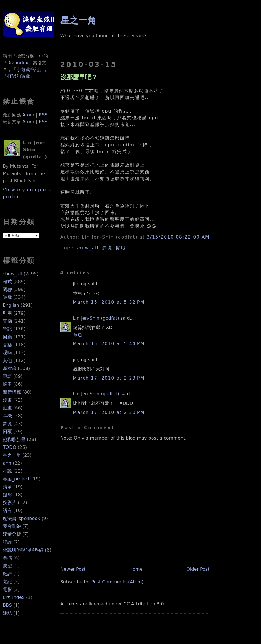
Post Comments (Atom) (118, 582)
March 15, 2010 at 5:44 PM (109, 344)
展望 (7, 566)
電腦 (7, 321)
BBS (7, 605)
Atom (28, 115)
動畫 (7, 408)
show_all (12, 274)
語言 (7, 510)
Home (136, 569)
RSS (43, 115)
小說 (7, 471)
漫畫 (7, 400)
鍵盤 (7, 495)
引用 (7, 313)
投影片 (10, 503)
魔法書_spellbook (21, 518)
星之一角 (12, 455)
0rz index (18, 63)
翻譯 (7, 574)
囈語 (7, 376)
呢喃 (7, 353)
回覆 (7, 432)
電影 (7, 589)
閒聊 (7, 289)
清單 (7, 487)
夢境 (7, 424)
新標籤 (10, 368)
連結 (7, 613)
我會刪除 (12, 526)
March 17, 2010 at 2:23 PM (109, 378)
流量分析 (12, 534)
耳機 (7, 416)
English (11, 305)
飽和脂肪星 (14, 439)
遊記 (7, 582)
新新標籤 (12, 392)
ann (7, 463)
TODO (9, 447)
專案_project (16, 479)
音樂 (7, 345)
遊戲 (7, 297)
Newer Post (73, 569)
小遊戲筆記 (28, 70)
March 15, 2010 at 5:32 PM (109, 302)
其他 (7, 360)
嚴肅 (7, 384)
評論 (7, 542)
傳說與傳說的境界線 (23, 550)
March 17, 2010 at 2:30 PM (109, 412)
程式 (7, 282)
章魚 (78, 335)
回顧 (7, 337)
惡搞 (7, 558)
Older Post (198, 569)
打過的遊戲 (19, 76)
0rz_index (14, 597)
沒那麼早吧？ (79, 77)
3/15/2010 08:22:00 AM (178, 237)
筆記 (7, 329)
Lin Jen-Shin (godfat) (96, 318)
